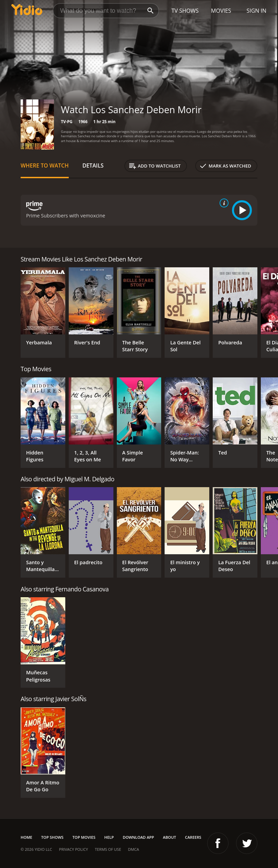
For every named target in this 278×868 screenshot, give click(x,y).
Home (26, 837)
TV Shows (185, 11)
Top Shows (52, 837)
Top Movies (84, 837)
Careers (193, 837)
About (169, 837)
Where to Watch (45, 165)
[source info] (223, 203)
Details (93, 165)
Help (109, 837)
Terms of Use (108, 849)
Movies (221, 11)
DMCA (133, 849)
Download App (138, 837)
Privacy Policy (74, 849)
